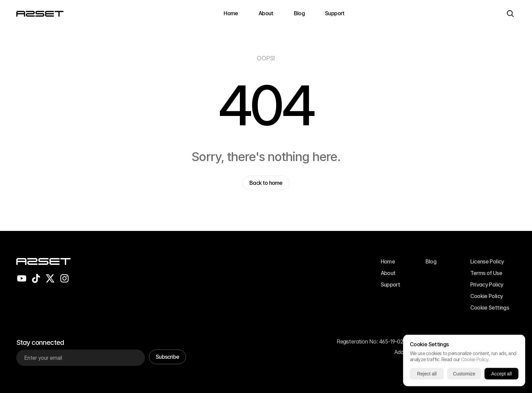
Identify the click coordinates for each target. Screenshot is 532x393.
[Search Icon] (510, 14)
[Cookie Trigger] (490, 308)
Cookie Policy (475, 359)
